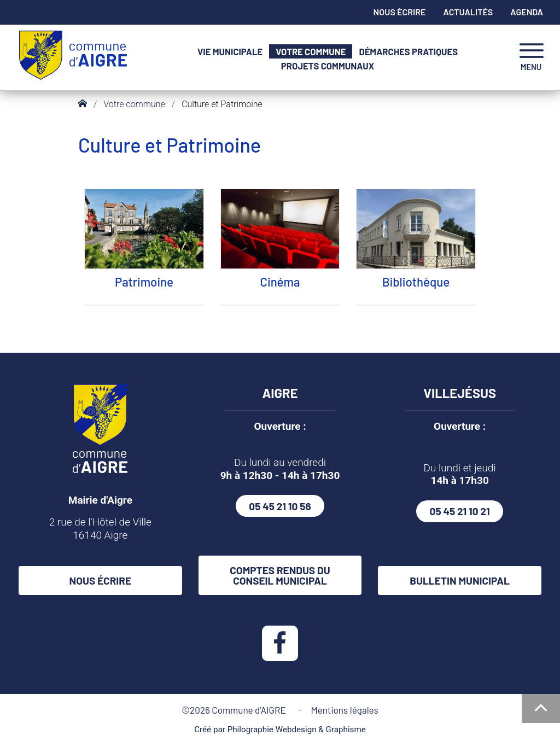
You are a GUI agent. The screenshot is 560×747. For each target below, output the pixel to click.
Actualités (468, 12)
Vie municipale (230, 52)
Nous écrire (400, 12)
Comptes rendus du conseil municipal (280, 575)
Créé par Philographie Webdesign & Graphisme (280, 730)
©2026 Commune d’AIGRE (236, 710)
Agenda (527, 12)
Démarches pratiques (408, 52)
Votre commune (311, 52)
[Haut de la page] (541, 708)
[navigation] (531, 58)
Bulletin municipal (460, 580)
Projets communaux (328, 66)
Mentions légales (344, 710)
